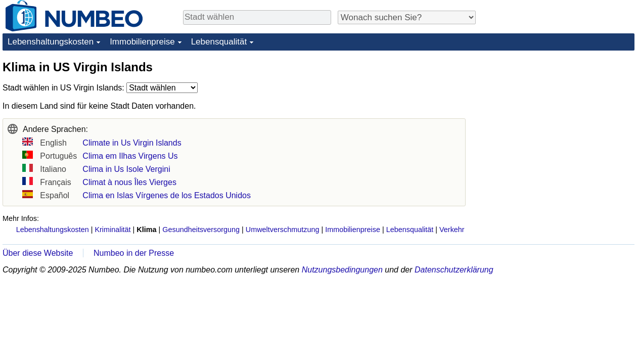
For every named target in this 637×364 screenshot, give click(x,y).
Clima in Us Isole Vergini (126, 169)
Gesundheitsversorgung (201, 230)
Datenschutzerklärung (454, 270)
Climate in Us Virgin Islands (132, 143)
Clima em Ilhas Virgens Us (130, 156)
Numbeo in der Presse (134, 253)
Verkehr (452, 230)
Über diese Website (38, 253)
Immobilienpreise (142, 42)
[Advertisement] (559, 122)
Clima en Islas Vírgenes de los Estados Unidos (167, 195)
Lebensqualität (219, 42)
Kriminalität (112, 230)
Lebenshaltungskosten (51, 42)
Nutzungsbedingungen (342, 270)
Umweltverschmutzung (283, 230)
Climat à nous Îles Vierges (129, 182)
